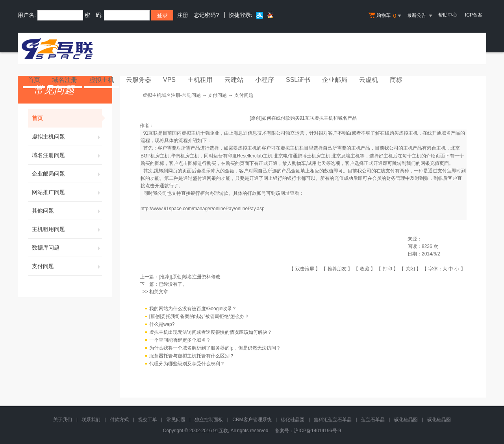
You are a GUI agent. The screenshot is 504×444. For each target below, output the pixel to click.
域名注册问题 (67, 155)
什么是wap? (162, 324)
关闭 (410, 269)
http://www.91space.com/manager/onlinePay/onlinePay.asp (203, 209)
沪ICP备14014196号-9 (317, 431)
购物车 (385, 16)
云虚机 (369, 80)
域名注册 (65, 80)
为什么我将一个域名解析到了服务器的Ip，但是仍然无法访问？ (215, 348)
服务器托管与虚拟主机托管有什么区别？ (192, 356)
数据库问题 (67, 248)
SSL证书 (298, 80)
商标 (396, 80)
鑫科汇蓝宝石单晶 (333, 420)
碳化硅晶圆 (293, 420)
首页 (34, 80)
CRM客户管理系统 (252, 420)
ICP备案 (474, 15)
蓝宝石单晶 (373, 420)
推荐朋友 (337, 269)
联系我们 (91, 420)
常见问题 (176, 420)
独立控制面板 (209, 420)
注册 (183, 15)
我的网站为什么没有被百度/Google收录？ (193, 309)
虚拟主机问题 (67, 137)
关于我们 (63, 420)
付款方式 (119, 420)
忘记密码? (206, 15)
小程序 (265, 80)
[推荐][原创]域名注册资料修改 (190, 277)
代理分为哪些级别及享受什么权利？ (187, 364)
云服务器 (139, 80)
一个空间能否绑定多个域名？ (180, 340)
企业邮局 (335, 80)
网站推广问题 (67, 192)
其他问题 (67, 211)
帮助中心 (448, 15)
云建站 (234, 80)
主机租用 (200, 80)
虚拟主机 (102, 80)
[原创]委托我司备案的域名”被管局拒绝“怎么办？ (199, 316)
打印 (387, 269)
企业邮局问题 (67, 174)
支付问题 (67, 266)
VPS (169, 80)
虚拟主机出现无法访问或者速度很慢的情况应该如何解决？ (211, 332)
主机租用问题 (67, 229)
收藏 (365, 269)
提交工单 (148, 420)
